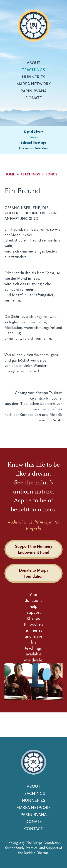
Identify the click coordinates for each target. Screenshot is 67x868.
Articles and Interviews (34, 148)
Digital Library (33, 132)
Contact (33, 829)
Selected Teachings (33, 143)
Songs (34, 137)
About (34, 63)
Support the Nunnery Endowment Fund (34, 549)
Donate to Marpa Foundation (34, 573)
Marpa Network (33, 84)
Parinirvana (34, 91)
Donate (34, 98)
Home (10, 174)
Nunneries (33, 77)
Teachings (33, 70)
